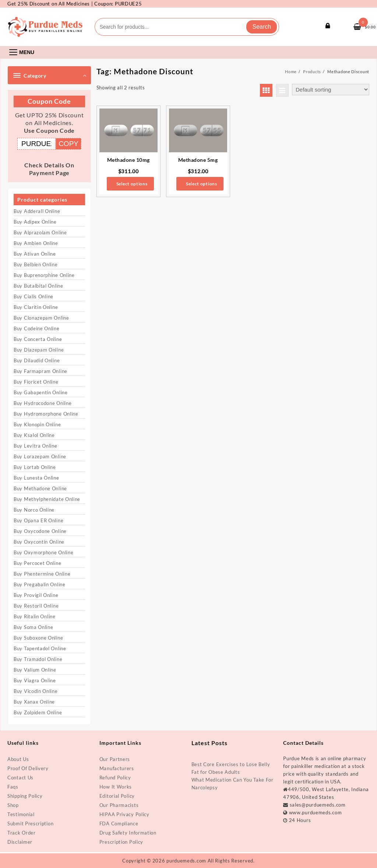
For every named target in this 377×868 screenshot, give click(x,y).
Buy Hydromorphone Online (46, 414)
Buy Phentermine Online (42, 574)
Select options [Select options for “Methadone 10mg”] (132, 184)
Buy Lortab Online (35, 467)
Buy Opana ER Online (38, 520)
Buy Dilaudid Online (37, 360)
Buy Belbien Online (36, 264)
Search (262, 27)
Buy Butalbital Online (38, 286)
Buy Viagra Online (35, 680)
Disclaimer (20, 842)
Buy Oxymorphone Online (43, 552)
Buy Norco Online (34, 510)
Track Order (22, 833)
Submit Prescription (30, 823)
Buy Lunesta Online (36, 478)
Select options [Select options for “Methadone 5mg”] (202, 184)
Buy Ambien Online (36, 243)
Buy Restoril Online (36, 606)
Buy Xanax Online (34, 702)
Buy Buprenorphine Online (44, 275)
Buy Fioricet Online (36, 382)
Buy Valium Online (35, 670)
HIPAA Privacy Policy (124, 814)
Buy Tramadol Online (38, 659)
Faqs (13, 787)
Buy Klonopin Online (37, 424)
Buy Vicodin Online (36, 691)
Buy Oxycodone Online (40, 531)
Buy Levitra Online (36, 446)
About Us (18, 759)
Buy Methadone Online (40, 488)
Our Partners (115, 759)
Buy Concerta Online (38, 339)
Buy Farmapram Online (40, 371)
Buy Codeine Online (37, 328)
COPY (68, 144)
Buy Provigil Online (36, 595)
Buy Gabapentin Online (41, 392)
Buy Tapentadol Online (40, 648)
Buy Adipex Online (35, 222)
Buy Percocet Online (37, 563)
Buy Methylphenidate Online (47, 499)
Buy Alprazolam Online (40, 232)
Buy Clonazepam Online (41, 318)
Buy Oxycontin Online (39, 542)
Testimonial (21, 814)
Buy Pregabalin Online (40, 584)
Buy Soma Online (34, 627)
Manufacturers (117, 768)
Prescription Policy (121, 842)
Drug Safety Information (128, 833)
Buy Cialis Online (34, 296)
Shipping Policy (25, 796)
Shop (13, 805)
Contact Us (20, 778)
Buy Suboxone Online (38, 638)
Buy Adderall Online (37, 211)
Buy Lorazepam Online (40, 456)
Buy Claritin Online (36, 307)
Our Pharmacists (119, 805)
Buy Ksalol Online (34, 435)
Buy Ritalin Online (35, 616)
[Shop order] (331, 90)
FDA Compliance (119, 823)
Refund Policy (115, 778)
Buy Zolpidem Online (38, 712)
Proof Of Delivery (28, 768)
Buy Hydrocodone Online (43, 403)
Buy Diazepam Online (39, 350)
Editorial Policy (117, 796)
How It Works (116, 787)
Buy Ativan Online (35, 254)
